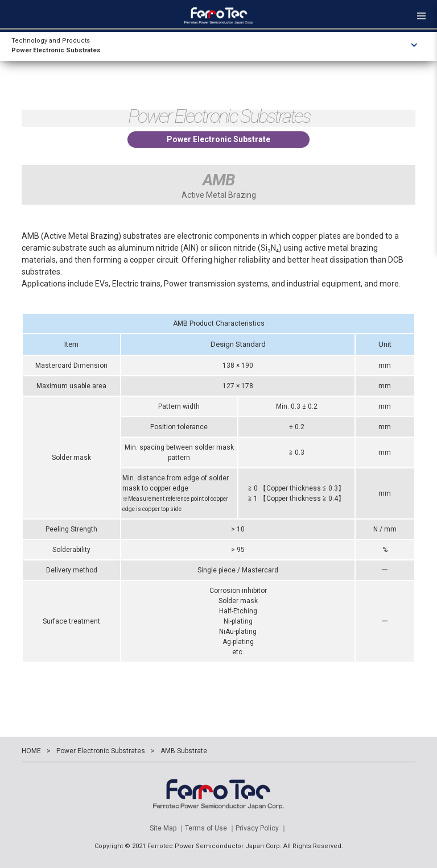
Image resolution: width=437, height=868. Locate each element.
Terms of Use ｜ (210, 828)
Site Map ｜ (167, 828)
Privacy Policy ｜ (261, 828)
